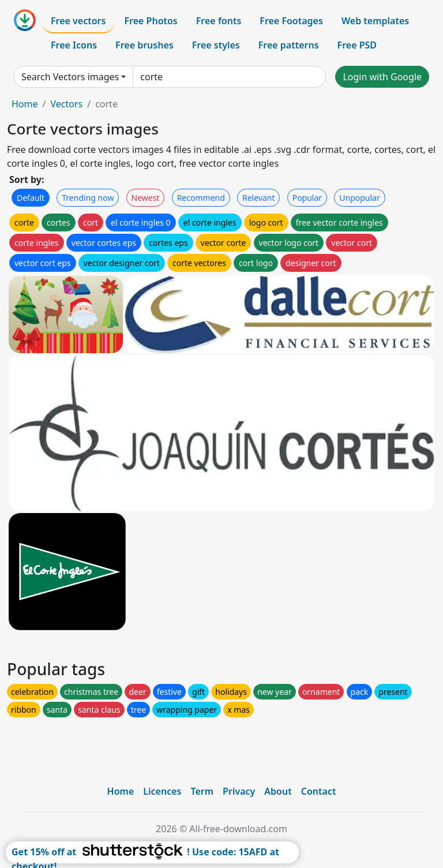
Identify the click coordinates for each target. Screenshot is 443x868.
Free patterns (289, 45)
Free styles (216, 45)
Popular (307, 198)
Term (202, 791)
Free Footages (291, 21)
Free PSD (357, 45)
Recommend (201, 198)
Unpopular (359, 198)
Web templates (375, 21)
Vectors (66, 104)
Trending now (88, 198)
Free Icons (74, 45)
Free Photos (151, 21)
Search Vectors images (70, 77)
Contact (319, 791)
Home (25, 104)
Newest (146, 198)
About (278, 791)
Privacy (239, 791)
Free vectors (78, 21)
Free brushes (144, 45)
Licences (162, 791)
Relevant (259, 198)
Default (31, 198)
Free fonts (219, 21)
